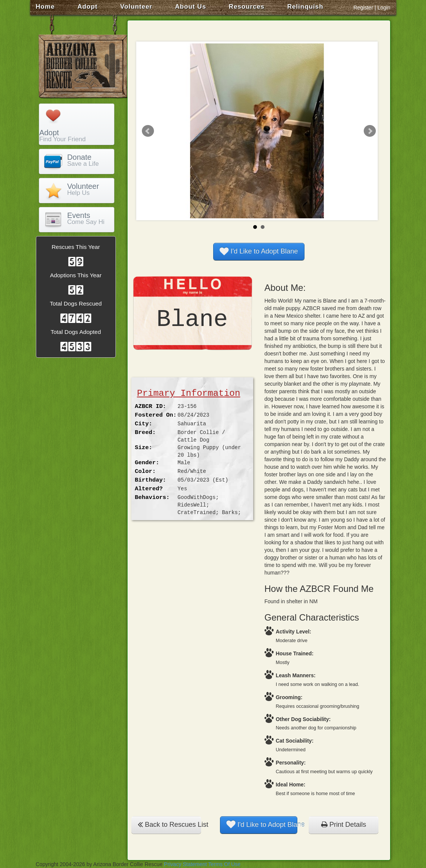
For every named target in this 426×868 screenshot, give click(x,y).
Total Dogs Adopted (76, 332)
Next (370, 131)
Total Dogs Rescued (76, 303)
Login (384, 8)
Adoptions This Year (76, 275)
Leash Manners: (296, 675)
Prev (148, 131)
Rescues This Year (76, 247)
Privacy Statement (186, 864)
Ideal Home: (291, 785)
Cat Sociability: (295, 741)
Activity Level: (294, 632)
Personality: (291, 763)
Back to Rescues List (169, 825)
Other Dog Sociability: (303, 719)
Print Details (344, 825)
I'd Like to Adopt (259, 251)
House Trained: (295, 653)
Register (363, 8)
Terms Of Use (225, 864)
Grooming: (289, 697)
